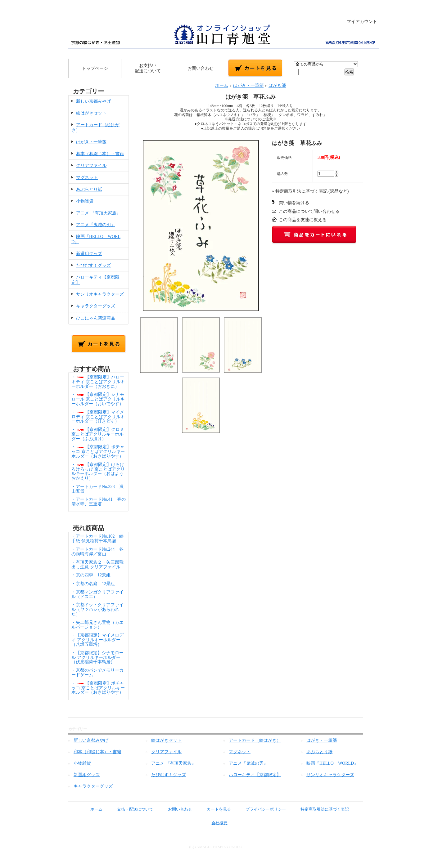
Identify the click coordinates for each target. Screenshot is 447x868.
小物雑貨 (85, 201)
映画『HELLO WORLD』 (332, 763)
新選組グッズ (89, 254)
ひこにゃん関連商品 (96, 318)
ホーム (222, 85)
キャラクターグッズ (96, 306)
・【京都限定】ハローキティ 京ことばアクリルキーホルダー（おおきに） (98, 382)
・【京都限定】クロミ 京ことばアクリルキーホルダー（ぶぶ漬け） (98, 434)
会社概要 (215, 823)
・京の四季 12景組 (91, 575)
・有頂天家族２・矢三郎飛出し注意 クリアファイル (97, 565)
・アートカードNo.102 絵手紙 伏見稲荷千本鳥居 (97, 539)
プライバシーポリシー (261, 809)
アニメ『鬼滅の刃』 (96, 225)
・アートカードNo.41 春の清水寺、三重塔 (99, 502)
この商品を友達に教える (303, 220)
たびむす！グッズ (93, 265)
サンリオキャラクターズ (100, 294)
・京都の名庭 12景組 (93, 584)
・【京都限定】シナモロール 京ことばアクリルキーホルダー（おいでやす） (98, 399)
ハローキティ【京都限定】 (255, 775)
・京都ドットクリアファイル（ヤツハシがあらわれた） (97, 609)
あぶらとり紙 (89, 189)
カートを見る (214, 809)
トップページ (95, 68)
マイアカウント (359, 22)
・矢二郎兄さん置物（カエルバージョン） (97, 625)
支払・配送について (131, 809)
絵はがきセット (91, 113)
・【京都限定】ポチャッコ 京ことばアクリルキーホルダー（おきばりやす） (98, 452)
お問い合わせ (201, 68)
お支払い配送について (148, 68)
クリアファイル (91, 166)
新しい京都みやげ (93, 101)
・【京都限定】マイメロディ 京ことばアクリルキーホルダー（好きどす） (98, 417)
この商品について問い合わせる (309, 211)
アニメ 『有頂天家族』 (98, 213)
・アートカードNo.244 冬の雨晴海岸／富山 (97, 552)
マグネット (87, 178)
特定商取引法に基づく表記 (320, 809)
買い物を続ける (294, 203)
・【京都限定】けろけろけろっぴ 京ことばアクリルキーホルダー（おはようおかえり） (98, 471)
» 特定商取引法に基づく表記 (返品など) (310, 191)
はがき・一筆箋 (91, 142)
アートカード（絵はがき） (255, 740)
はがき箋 (277, 85)
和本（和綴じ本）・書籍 (100, 154)
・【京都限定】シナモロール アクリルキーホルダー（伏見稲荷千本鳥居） (97, 658)
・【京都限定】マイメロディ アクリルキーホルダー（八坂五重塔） (97, 640)
